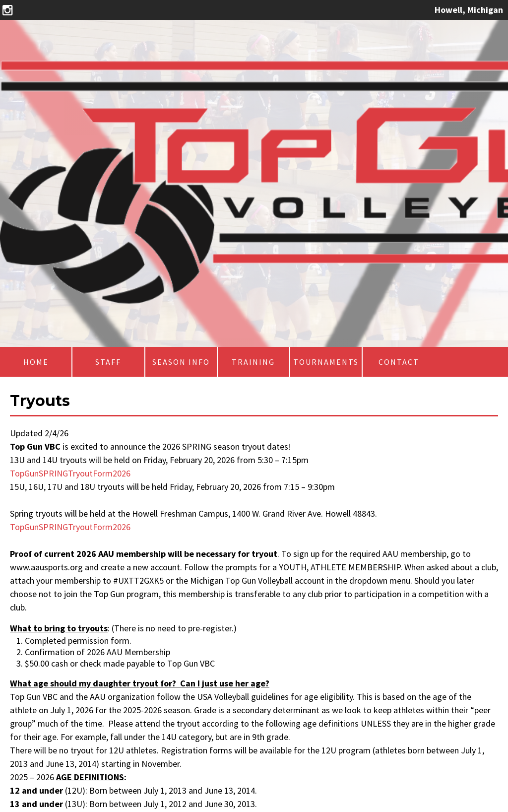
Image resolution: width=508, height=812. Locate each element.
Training (253, 362)
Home (36, 362)
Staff (108, 362)
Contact (399, 362)
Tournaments (326, 362)
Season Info (181, 362)
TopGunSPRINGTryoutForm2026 (70, 473)
